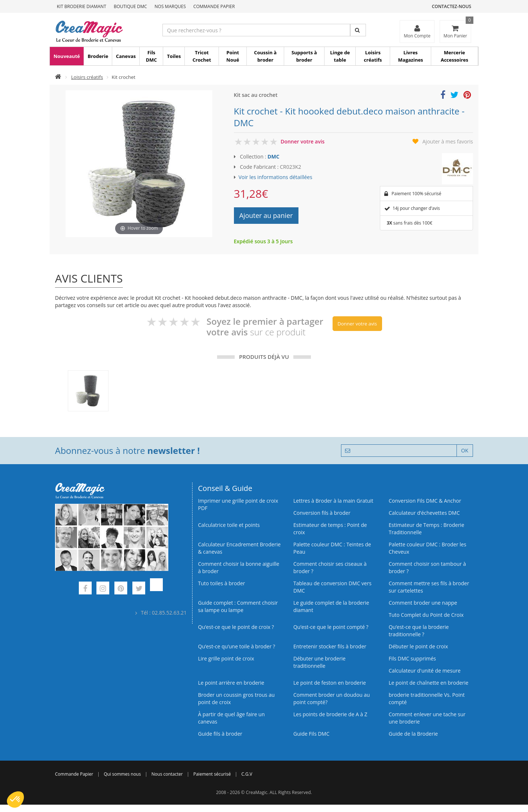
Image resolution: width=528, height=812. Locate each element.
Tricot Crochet (202, 56)
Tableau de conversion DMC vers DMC (332, 587)
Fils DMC (151, 56)
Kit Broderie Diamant (82, 6)
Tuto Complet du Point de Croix (426, 615)
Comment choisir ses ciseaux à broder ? (330, 567)
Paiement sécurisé (212, 774)
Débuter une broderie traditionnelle (319, 662)
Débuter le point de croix (418, 646)
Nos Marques (170, 6)
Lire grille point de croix (226, 658)
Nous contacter (167, 774)
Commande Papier (214, 6)
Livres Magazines (411, 56)
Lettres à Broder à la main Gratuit (333, 501)
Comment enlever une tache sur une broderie (427, 718)
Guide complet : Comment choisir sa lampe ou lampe (238, 606)
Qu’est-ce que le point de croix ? (236, 627)
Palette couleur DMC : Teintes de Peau (332, 548)
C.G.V (247, 774)
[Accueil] (58, 77)
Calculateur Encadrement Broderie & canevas (239, 548)
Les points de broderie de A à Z (330, 714)
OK (465, 450)
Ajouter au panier (266, 215)
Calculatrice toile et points (229, 525)
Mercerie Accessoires (454, 56)
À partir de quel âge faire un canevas (231, 718)
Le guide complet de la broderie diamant (331, 606)
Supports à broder (304, 56)
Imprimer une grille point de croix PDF (238, 504)
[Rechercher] (358, 30)
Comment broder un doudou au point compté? (332, 698)
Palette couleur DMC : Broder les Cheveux (428, 548)
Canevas (126, 56)
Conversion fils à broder (322, 513)
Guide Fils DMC (311, 734)
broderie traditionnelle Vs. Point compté (427, 698)
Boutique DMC (130, 6)
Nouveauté (67, 56)
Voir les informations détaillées (276, 177)
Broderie (98, 56)
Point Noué (233, 56)
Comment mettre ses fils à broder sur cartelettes (429, 587)
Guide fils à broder (220, 734)
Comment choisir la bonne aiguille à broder (239, 567)
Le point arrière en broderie (231, 683)
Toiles (174, 56)
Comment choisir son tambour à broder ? (427, 567)
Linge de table (340, 56)
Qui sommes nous (122, 774)
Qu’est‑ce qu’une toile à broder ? (236, 646)
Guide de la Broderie (413, 734)
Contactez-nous (452, 6)
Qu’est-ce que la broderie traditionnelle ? (419, 631)
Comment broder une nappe (423, 603)
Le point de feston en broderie (330, 683)
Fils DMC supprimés (412, 658)
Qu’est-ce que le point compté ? (331, 627)
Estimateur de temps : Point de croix (330, 529)
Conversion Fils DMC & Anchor (425, 501)
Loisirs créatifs (373, 56)
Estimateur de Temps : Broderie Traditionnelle (426, 529)
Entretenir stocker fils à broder (330, 646)
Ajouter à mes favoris (448, 141)
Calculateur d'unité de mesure (425, 671)
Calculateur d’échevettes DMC (424, 513)
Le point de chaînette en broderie (428, 683)
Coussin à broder (265, 56)
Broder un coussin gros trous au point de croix (236, 698)
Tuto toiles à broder (221, 583)
